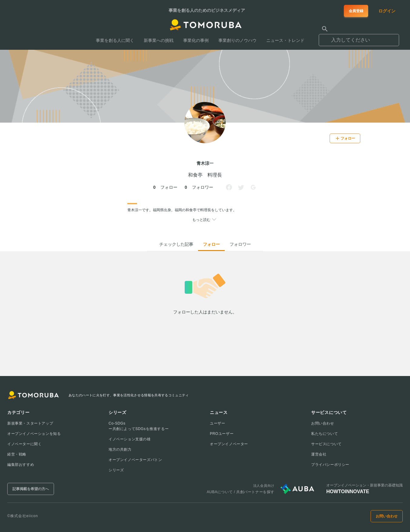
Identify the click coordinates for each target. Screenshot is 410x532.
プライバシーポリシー (330, 465)
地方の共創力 (120, 449)
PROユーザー (222, 434)
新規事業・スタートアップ (30, 423)
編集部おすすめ (21, 465)
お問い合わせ (323, 423)
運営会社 (319, 454)
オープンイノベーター (229, 444)
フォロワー (240, 244)
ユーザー (217, 423)
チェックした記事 (176, 244)
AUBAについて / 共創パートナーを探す (241, 492)
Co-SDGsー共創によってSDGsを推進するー (139, 426)
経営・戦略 (17, 454)
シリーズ (116, 470)
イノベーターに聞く (24, 444)
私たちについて (324, 434)
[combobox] (359, 37)
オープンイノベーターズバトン (135, 460)
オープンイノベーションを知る (34, 434)
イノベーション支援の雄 (130, 439)
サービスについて (326, 444)
